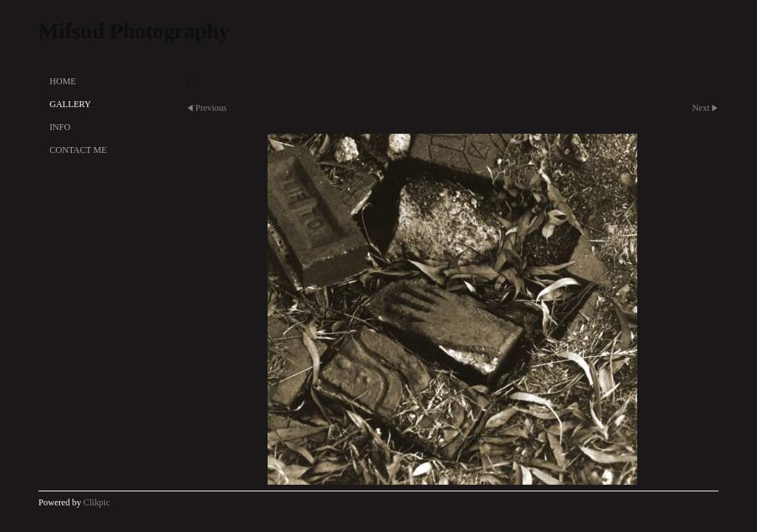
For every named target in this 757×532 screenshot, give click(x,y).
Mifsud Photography (134, 31)
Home (63, 81)
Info (60, 127)
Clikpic (97, 502)
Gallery (70, 104)
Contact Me (78, 150)
